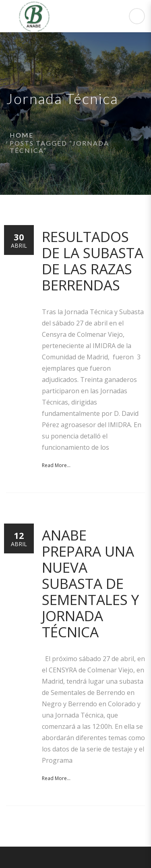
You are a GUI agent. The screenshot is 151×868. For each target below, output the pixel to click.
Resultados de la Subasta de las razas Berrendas (93, 261)
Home (22, 135)
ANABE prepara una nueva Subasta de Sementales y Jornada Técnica (90, 583)
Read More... (56, 465)
